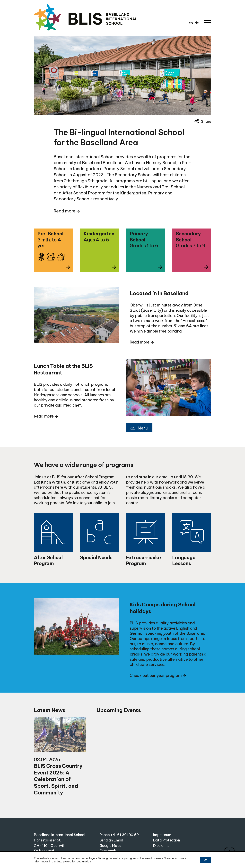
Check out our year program (156, 675)
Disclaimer (162, 846)
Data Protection (166, 840)
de (197, 23)
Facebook (108, 851)
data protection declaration (74, 861)
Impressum (162, 835)
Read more (64, 211)
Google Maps (110, 846)
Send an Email (111, 840)
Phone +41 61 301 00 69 (119, 835)
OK (206, 860)
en (191, 23)
